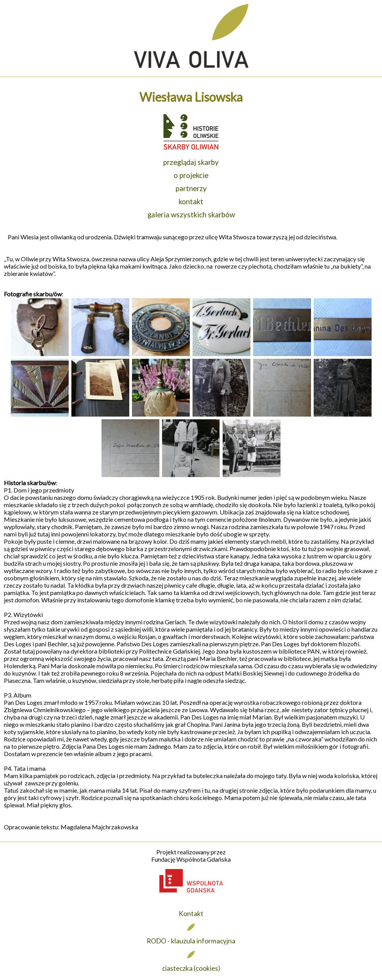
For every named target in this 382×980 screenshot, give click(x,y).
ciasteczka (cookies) (191, 968)
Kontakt (191, 914)
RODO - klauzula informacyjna (191, 941)
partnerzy (191, 188)
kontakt (191, 202)
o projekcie (191, 175)
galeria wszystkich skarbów (191, 215)
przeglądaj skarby (191, 162)
